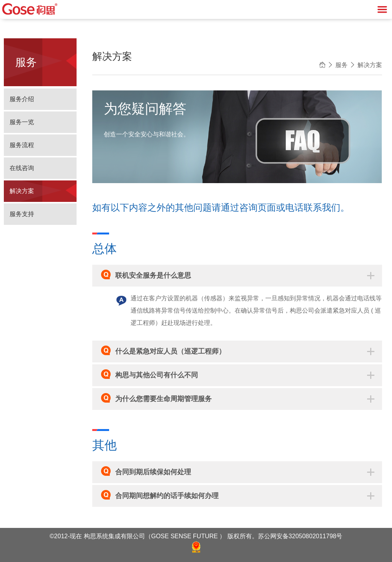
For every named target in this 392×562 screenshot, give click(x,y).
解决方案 (22, 191)
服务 (341, 65)
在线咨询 (22, 168)
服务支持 (22, 214)
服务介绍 (22, 99)
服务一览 (22, 122)
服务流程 (22, 145)
